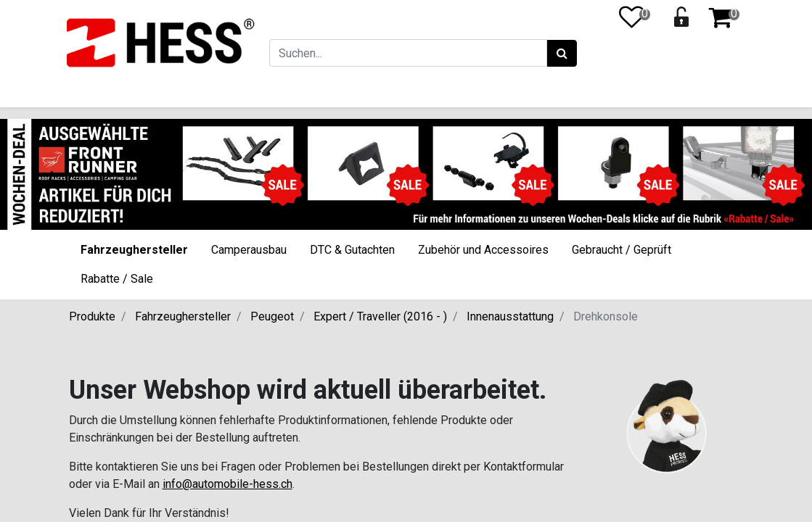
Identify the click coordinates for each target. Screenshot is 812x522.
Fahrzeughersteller (134, 250)
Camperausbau (249, 250)
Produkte (92, 316)
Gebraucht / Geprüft (622, 250)
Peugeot (272, 316)
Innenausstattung (510, 316)
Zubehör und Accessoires (483, 250)
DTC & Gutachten (352, 250)
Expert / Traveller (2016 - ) (380, 316)
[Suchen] (560, 54)
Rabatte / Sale (117, 279)
